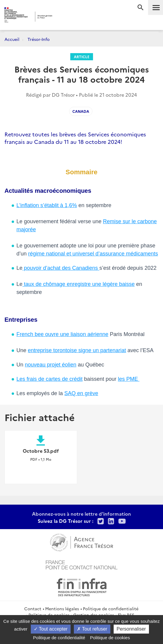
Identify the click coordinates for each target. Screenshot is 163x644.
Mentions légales (62, 608)
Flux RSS (126, 615)
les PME (129, 379)
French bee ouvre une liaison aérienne (62, 334)
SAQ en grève (81, 393)
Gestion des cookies (94, 615)
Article (82, 57)
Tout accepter (51, 629)
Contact (33, 608)
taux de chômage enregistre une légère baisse (79, 284)
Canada (81, 111)
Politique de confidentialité (111, 608)
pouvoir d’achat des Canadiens (61, 268)
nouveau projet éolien (51, 365)
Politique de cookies (49, 615)
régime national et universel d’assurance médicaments (93, 254)
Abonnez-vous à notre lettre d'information (81, 514)
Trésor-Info (39, 39)
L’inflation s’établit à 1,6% (47, 205)
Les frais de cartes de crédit (49, 379)
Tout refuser (92, 629)
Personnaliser (131, 629)
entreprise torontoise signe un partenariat (77, 350)
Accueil (12, 39)
